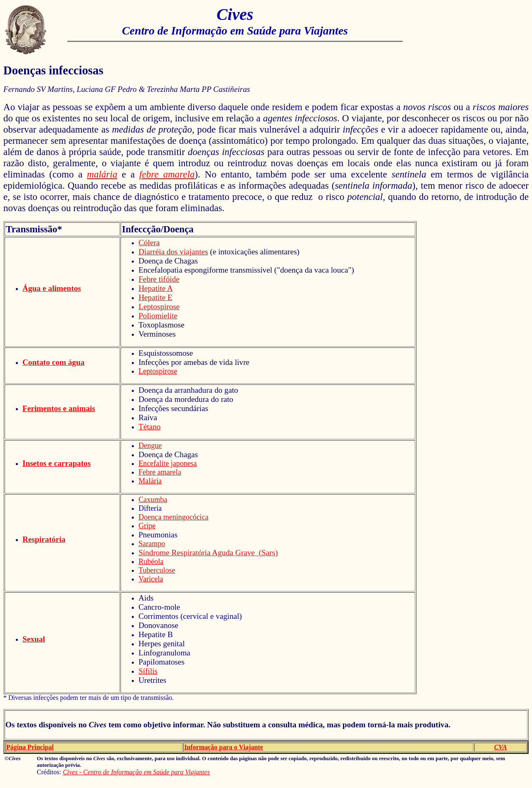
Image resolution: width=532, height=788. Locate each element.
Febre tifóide (159, 279)
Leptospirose (159, 307)
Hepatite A (156, 288)
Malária (150, 481)
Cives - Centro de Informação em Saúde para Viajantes (136, 772)
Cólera (149, 243)
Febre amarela (160, 472)
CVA (501, 747)
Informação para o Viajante (224, 747)
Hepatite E (155, 297)
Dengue (150, 446)
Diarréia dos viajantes (173, 252)
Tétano (149, 427)
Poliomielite (158, 316)
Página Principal (30, 747)
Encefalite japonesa (167, 463)
